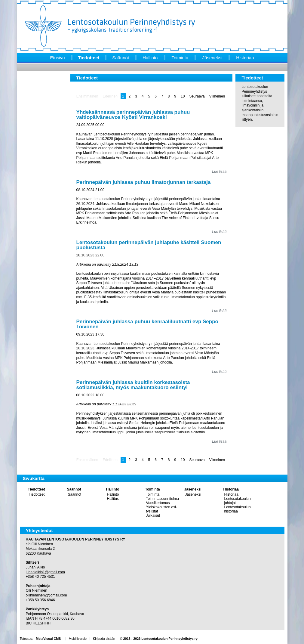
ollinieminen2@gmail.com (46, 595)
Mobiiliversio (78, 639)
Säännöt (74, 489)
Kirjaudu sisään (104, 639)
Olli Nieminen (37, 590)
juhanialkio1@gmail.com (45, 572)
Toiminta (153, 489)
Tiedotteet (37, 489)
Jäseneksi (193, 489)
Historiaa (231, 489)
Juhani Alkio (35, 567)
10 (183, 96)
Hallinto (113, 489)
